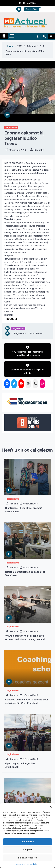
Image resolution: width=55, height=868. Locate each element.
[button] (51, 807)
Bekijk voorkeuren (28, 858)
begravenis (20, 334)
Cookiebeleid (21, 864)
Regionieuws (11, 127)
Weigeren (28, 850)
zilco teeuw (36, 334)
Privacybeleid (33, 864)
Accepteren (28, 842)
